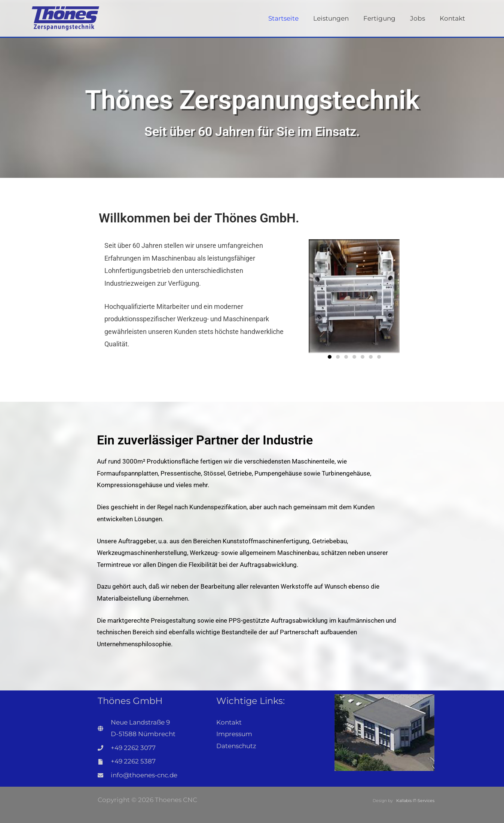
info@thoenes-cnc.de (145, 775)
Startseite (292, 18)
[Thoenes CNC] (65, 18)
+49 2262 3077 (133, 748)
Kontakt (453, 18)
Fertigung (384, 18)
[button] (330, 357)
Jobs (420, 18)
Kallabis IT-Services (415, 801)
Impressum (234, 734)
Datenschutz (236, 746)
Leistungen (337, 18)
